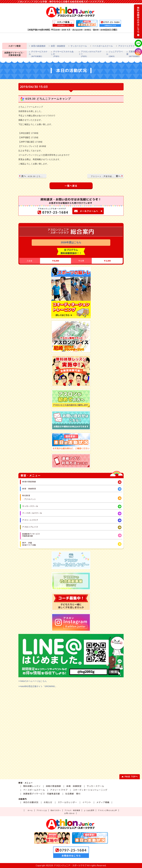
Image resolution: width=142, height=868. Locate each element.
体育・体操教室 (58, 46)
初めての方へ (56, 810)
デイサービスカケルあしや (63, 54)
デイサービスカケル (38, 54)
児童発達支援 (133, 54)
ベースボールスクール (103, 46)
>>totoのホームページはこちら (33, 681)
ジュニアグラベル (115, 54)
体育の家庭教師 (38, 46)
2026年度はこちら (71, 242)
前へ (106, 176)
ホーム (30, 810)
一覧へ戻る (71, 186)
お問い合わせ (69, 813)
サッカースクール (79, 46)
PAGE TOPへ (130, 777)
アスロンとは (42, 810)
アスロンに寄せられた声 (107, 810)
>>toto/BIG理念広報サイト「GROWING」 (38, 686)
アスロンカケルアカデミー (91, 54)
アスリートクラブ (126, 46)
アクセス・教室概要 (72, 810)
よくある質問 (89, 810)
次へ (31, 176)
